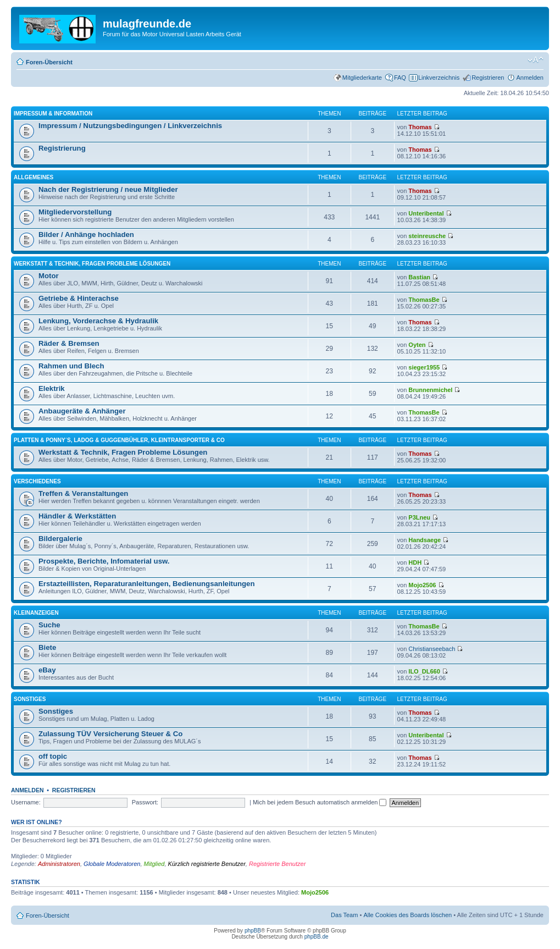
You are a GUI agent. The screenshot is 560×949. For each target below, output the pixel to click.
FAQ (400, 78)
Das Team (344, 915)
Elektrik (52, 388)
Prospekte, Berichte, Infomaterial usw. (104, 561)
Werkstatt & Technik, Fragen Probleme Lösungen (92, 264)
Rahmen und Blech (71, 366)
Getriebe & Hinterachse (79, 298)
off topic (53, 756)
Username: (26, 802)
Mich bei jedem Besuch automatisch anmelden (320, 802)
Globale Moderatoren (112, 864)
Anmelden (530, 78)
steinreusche (427, 236)
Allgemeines (34, 177)
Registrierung (62, 148)
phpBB (253, 931)
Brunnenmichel (430, 390)
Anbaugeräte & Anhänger (82, 411)
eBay (47, 670)
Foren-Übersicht (49, 62)
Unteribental (426, 213)
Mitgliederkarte (362, 78)
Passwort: (145, 802)
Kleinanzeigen (36, 613)
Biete (47, 647)
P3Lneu (419, 517)
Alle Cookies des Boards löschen (407, 915)
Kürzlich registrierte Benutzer (207, 864)
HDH (415, 562)
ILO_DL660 (424, 671)
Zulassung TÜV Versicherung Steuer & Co (110, 734)
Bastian (419, 277)
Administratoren (59, 864)
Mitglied (154, 864)
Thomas (420, 127)
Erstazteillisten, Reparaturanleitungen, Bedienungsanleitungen (147, 584)
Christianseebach (432, 649)
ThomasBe (424, 300)
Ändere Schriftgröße (536, 60)
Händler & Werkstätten (77, 516)
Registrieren (488, 78)
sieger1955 (424, 367)
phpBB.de (317, 937)
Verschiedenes (37, 481)
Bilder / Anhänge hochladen (86, 235)
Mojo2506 (422, 585)
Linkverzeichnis (439, 78)
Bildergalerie (60, 539)
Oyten (417, 345)
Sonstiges (30, 699)
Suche (49, 625)
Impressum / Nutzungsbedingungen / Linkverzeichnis (130, 126)
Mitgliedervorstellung (75, 212)
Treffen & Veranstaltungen (83, 493)
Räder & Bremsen (69, 343)
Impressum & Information (53, 114)
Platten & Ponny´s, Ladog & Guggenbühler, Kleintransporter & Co (119, 440)
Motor (49, 276)
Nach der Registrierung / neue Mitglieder (108, 189)
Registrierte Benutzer (277, 864)
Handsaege (425, 540)
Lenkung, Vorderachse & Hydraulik (98, 321)
